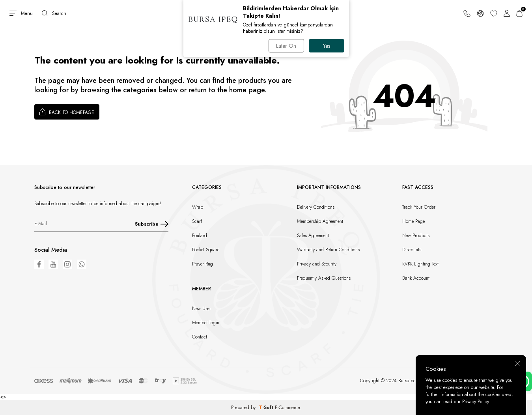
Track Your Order (419, 207)
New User (202, 308)
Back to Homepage (67, 112)
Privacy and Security (317, 264)
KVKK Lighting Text (420, 264)
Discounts (412, 250)
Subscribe (152, 224)
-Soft (267, 408)
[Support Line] (467, 13)
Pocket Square (206, 250)
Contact (200, 337)
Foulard (200, 236)
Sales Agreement (313, 236)
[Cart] (519, 13)
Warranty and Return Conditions (328, 250)
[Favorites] (494, 13)
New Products (416, 236)
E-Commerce (287, 408)
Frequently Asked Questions (324, 278)
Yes (327, 46)
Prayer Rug (203, 264)
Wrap (198, 207)
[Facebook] (39, 264)
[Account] (507, 13)
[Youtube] (53, 264)
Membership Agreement (320, 221)
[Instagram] (67, 264)
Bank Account (416, 278)
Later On (286, 46)
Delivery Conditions (316, 207)
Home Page (413, 221)
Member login (206, 323)
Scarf (197, 221)
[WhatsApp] (82, 264)
